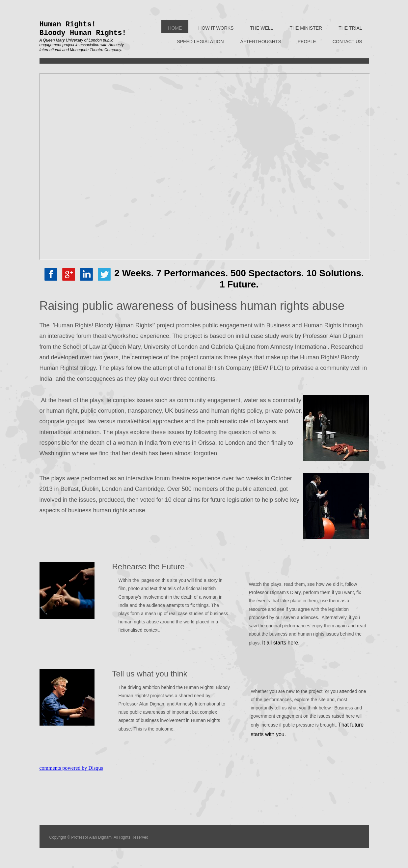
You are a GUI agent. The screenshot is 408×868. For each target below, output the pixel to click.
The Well (261, 28)
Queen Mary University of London (72, 40)
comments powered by (71, 768)
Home (175, 28)
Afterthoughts (261, 42)
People (307, 42)
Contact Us (347, 42)
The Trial (350, 28)
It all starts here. (281, 643)
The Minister (306, 28)
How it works (216, 28)
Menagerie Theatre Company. (96, 50)
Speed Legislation (200, 42)
